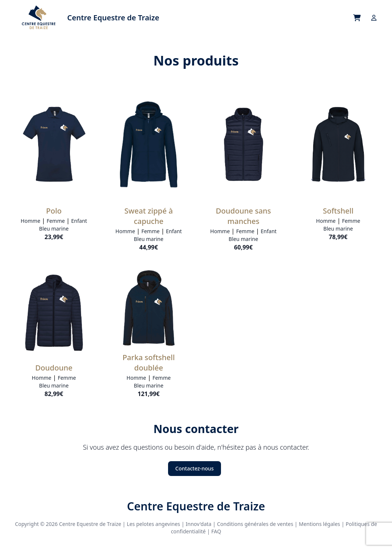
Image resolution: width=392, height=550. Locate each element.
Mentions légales (319, 524)
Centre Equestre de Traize (196, 506)
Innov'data (199, 524)
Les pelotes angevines (153, 524)
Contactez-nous (195, 468)
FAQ (216, 531)
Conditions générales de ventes (255, 524)
